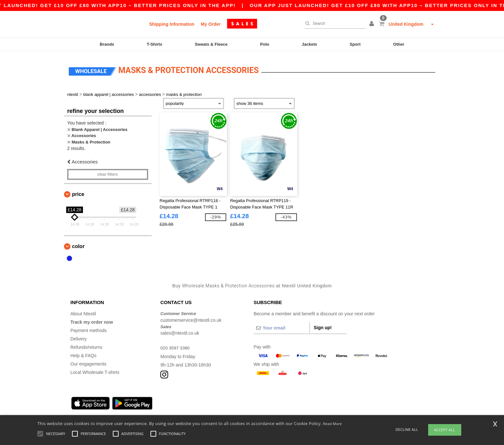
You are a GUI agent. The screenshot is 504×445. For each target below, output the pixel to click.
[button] (373, 24)
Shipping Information (172, 24)
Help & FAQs (83, 354)
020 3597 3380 (175, 346)
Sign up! (323, 326)
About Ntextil (83, 312)
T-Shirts (154, 44)
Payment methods (89, 329)
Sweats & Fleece (211, 44)
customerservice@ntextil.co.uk (191, 318)
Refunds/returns (86, 345)
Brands (107, 44)
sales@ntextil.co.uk (180, 331)
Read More (333, 424)
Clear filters (108, 172)
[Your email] (282, 326)
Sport (355, 44)
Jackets (310, 44)
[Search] (334, 23)
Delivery (79, 337)
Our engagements (88, 362)
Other (399, 44)
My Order (211, 24)
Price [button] (78, 192)
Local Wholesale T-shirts (95, 370)
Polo (265, 44)
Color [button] (78, 244)
